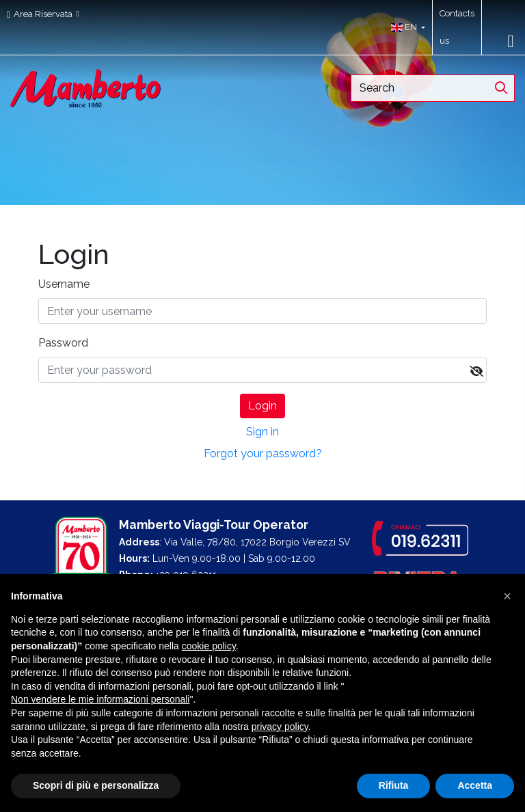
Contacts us (457, 27)
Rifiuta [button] (394, 785)
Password (63, 343)
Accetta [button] (475, 785)
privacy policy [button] (280, 727)
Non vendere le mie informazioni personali (100, 699)
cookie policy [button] (209, 646)
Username (64, 284)
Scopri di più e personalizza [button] (96, 785)
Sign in (262, 432)
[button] (405, 27)
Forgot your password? (263, 454)
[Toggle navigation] (511, 41)
